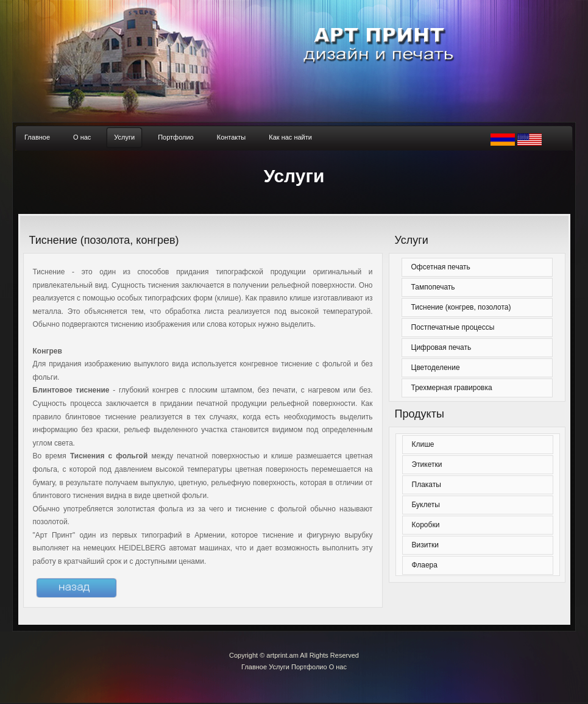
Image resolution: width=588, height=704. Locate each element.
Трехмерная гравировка (452, 388)
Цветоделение (436, 368)
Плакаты (427, 485)
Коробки (426, 525)
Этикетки (427, 464)
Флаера (425, 565)
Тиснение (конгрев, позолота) (461, 307)
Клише (423, 444)
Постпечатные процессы (453, 327)
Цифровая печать (441, 347)
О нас (338, 667)
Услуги (279, 667)
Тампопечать (433, 287)
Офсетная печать (441, 267)
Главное (254, 667)
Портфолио (309, 667)
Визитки (425, 545)
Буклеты (426, 505)
